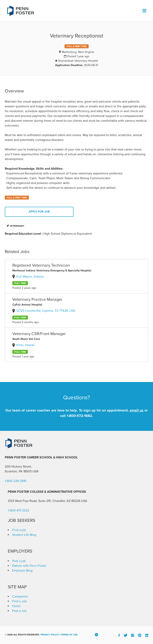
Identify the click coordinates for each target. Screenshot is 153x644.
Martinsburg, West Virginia (78, 52)
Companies (20, 597)
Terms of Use (69, 635)
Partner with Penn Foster (29, 566)
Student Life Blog (24, 535)
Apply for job (39, 212)
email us (137, 410)
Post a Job (19, 611)
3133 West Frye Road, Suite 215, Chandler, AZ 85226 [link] (44, 501)
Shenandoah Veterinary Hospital (78, 61)
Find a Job (19, 601)
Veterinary (17, 226)
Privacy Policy (50, 635)
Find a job (19, 530)
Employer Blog (22, 571)
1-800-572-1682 (79, 416)
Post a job (19, 561)
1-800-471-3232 (18, 510)
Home (16, 606)
